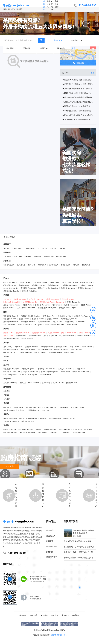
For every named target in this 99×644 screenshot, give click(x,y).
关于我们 (44, 615)
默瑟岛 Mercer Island (69, 333)
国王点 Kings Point (65, 316)
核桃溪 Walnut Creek (57, 282)
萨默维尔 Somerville (61, 350)
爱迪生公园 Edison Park (12, 372)
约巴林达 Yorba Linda (70, 305)
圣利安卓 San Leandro (11, 291)
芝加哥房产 (44, 248)
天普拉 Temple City (74, 302)
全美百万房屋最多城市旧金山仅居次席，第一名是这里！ (78, 80)
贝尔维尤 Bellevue (23, 333)
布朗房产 (54, 248)
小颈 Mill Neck (57, 322)
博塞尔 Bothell (8, 336)
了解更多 (10, 466)
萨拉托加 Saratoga (85, 288)
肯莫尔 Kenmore (35, 336)
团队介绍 (55, 615)
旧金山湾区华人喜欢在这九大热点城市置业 (78, 115)
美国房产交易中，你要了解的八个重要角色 (81, 552)
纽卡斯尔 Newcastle (84, 336)
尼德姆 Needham (26, 352)
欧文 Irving (7, 407)
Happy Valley (43, 432)
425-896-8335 (85, 6)
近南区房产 (63, 248)
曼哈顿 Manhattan (24, 325)
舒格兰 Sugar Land (10, 418)
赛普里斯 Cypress (28, 421)
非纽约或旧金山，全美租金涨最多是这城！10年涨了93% (78, 111)
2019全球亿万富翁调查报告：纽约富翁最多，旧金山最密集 (78, 120)
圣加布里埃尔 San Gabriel (26, 308)
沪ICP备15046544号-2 (59, 635)
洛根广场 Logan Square (28, 375)
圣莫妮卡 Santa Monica (12, 305)
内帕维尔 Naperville (29, 369)
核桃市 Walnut (86, 305)
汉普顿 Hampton (44, 322)
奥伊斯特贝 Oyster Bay (69, 319)
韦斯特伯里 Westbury (28, 322)
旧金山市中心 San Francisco (48, 288)
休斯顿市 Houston (70, 418)
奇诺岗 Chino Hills (20, 299)
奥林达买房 (21, 265)
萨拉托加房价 (61, 257)
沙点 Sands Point (49, 316)
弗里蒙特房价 (49, 257)
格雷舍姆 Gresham (10, 432)
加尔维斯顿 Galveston (11, 421)
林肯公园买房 (66, 265)
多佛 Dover (18, 347)
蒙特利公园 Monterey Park (47, 308)
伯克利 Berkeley (54, 285)
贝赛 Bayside (37, 325)
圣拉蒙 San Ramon (10, 282)
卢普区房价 (18, 257)
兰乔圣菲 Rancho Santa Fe (30, 383)
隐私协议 (34, 615)
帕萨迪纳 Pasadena (36, 299)
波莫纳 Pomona (9, 308)
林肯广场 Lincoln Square (47, 369)
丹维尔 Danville (72, 282)
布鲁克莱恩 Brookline (28, 350)
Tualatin (38, 430)
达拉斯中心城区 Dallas (33, 407)
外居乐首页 (7, 9)
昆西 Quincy (8, 347)
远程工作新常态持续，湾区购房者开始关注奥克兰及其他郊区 (78, 102)
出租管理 (52, 5)
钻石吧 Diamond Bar (30, 302)
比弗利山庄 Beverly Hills (12, 302)
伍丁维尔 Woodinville (67, 336)
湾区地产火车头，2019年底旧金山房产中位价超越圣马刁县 (78, 106)
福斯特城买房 (54, 265)
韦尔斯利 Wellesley (45, 350)
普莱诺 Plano (18, 407)
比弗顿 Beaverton (10, 430)
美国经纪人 (49, 4)
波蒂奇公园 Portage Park (50, 372)
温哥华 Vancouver (79, 432)
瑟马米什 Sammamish (11, 339)
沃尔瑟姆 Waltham (31, 347)
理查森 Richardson (50, 407)
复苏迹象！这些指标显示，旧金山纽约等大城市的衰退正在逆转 (78, 89)
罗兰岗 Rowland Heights (68, 308)
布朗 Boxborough (40, 352)
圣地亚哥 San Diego (10, 383)
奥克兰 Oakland (25, 282)
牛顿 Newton (75, 347)
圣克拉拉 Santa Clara (29, 291)
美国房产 (44, 5)
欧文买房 (76, 265)
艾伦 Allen (21, 410)
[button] (93, 311)
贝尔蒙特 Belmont (47, 347)
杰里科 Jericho (24, 319)
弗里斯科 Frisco (33, 410)
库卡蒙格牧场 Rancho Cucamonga (52, 302)
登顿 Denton (64, 407)
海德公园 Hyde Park (10, 375)
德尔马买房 (32, 265)
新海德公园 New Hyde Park (54, 325)
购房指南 (50, 552)
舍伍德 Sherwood (50, 430)
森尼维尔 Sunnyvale (38, 285)
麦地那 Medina (21, 336)
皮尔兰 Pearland (55, 418)
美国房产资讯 (52, 557)
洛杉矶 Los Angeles (52, 299)
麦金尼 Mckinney (9, 410)
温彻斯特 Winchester (11, 350)
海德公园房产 (19, 248)
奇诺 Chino (56, 305)
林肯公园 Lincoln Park (30, 372)
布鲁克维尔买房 (9, 265)
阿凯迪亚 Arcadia (68, 299)
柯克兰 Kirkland (53, 333)
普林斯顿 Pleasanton (28, 288)
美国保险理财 (57, 4)
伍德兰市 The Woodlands (28, 418)
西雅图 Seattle (8, 333)
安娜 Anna (45, 410)
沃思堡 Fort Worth (77, 407)
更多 (92, 73)
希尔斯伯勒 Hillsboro (26, 430)
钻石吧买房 (42, 265)
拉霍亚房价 (7, 257)
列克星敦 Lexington (10, 352)
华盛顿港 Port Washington (83, 316)
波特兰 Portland (65, 430)
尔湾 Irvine (7, 299)
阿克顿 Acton (69, 352)
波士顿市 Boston (62, 347)
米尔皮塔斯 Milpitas (40, 282)
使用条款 (23, 615)
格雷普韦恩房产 (32, 248)
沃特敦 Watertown (55, 352)
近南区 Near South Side (81, 372)
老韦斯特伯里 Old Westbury (31, 316)
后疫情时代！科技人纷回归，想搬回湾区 (78, 84)
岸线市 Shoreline (85, 333)
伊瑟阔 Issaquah (27, 339)
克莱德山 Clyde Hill (50, 336)
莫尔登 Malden (87, 347)
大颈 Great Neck (9, 325)
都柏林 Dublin (24, 285)
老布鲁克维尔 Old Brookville (75, 322)
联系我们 (76, 615)
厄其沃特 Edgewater (65, 369)
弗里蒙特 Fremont (86, 285)
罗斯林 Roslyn (72, 325)
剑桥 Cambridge (77, 350)
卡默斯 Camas (65, 432)
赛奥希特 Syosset (38, 319)
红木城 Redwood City (11, 288)
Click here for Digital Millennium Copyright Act (50, 630)
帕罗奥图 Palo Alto (10, 285)
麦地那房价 (37, 257)
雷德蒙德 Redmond (38, 333)
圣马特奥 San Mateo (68, 288)
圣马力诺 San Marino (42, 305)
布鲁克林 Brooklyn (10, 319)
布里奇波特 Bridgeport (11, 369)
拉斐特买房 (86, 265)
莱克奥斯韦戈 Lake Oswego (83, 430)
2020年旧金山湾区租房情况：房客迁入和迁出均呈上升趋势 (78, 93)
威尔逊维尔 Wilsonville (27, 432)
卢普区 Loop (65, 372)
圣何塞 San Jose (86, 282)
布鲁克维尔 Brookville (11, 316)
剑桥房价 (28, 257)
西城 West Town (45, 375)
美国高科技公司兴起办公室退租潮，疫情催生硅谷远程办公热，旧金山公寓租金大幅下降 (78, 97)
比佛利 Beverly (80, 369)
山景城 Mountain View (70, 285)
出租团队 (65, 615)
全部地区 (7, 361)
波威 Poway (46, 383)
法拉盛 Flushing (52, 319)
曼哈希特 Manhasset (11, 322)
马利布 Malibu (27, 305)
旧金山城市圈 (17, 9)
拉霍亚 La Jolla (72, 383)
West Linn (54, 432)
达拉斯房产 (7, 248)
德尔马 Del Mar (58, 383)
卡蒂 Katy (43, 418)
